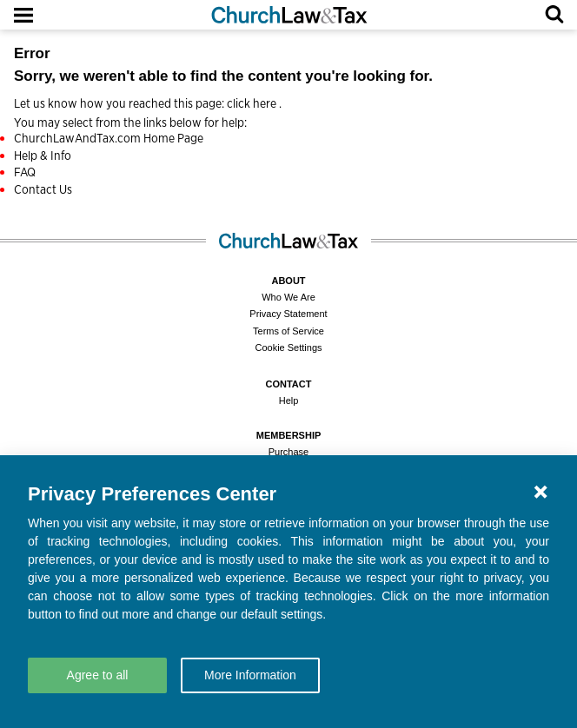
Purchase (288, 452)
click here (253, 103)
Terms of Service (288, 331)
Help (289, 400)
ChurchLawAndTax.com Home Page (109, 138)
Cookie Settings (288, 347)
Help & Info (43, 156)
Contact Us (43, 189)
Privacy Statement (288, 314)
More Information (250, 675)
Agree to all (98, 675)
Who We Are (288, 297)
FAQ (25, 172)
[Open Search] (554, 15)
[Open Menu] (23, 15)
